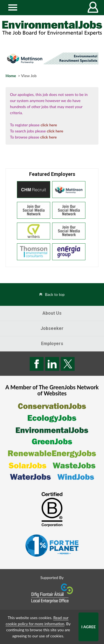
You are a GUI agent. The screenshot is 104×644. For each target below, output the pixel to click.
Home (11, 76)
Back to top (55, 294)
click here (49, 125)
